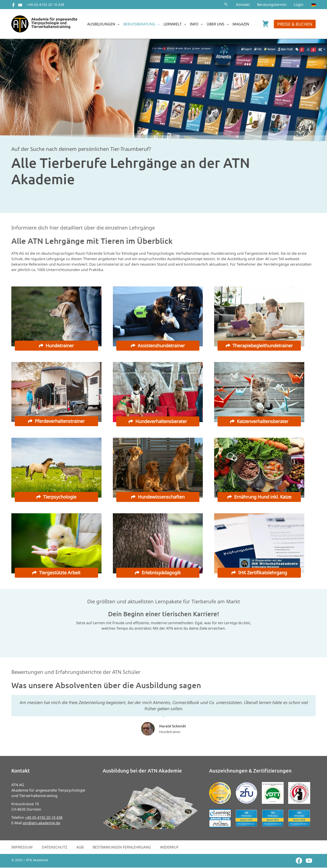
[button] (226, 5)
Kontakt (243, 5)
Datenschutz (54, 847)
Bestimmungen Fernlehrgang (122, 847)
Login (299, 5)
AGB (80, 847)
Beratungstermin (272, 5)
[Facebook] (13, 5)
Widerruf (169, 847)
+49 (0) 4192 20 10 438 (46, 5)
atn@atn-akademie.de (42, 823)
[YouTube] (20, 5)
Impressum (22, 847)
